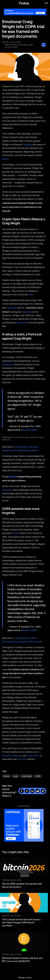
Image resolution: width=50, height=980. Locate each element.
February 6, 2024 (29, 430)
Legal (31, 45)
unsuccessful (22, 323)
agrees (5, 159)
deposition (27, 312)
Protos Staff (12, 47)
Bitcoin (8, 45)
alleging (28, 145)
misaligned (8, 365)
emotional (7, 490)
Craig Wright (22, 45)
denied (13, 476)
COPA (14, 45)
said (31, 295)
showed (16, 533)
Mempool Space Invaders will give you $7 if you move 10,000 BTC (22, 960)
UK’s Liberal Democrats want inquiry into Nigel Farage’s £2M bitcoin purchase (21, 923)
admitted (12, 308)
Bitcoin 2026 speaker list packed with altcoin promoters (22, 885)
